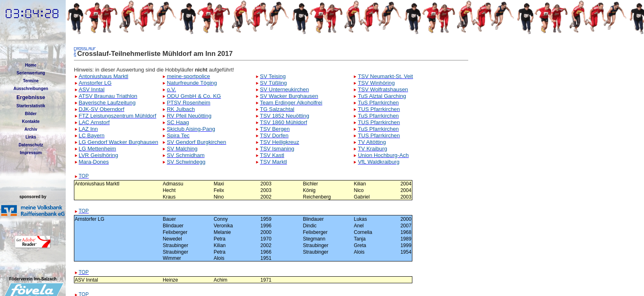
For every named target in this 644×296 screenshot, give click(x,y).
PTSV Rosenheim (189, 103)
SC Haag (178, 122)
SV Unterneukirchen (284, 89)
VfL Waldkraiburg (378, 162)
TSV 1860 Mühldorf (284, 122)
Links (31, 137)
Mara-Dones (94, 162)
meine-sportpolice (188, 76)
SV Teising (273, 76)
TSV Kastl (272, 155)
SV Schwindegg (186, 162)
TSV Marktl (274, 162)
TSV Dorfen (274, 135)
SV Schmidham (186, 155)
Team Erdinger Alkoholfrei (291, 103)
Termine (31, 81)
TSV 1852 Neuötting (285, 116)
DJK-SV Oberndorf (102, 109)
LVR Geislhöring (99, 155)
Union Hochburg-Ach (383, 155)
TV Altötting (372, 142)
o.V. (171, 89)
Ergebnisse (31, 97)
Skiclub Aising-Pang (191, 129)
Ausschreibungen (31, 89)
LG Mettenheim (98, 149)
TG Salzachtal (277, 109)
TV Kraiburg (372, 149)
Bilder (31, 114)
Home (31, 65)
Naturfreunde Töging (192, 83)
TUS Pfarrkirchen (379, 109)
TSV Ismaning (277, 149)
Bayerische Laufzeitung (107, 103)
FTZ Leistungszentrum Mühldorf (118, 116)
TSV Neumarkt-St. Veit (385, 76)
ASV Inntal (92, 89)
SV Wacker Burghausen (289, 96)
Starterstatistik (31, 106)
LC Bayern (92, 135)
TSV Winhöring (376, 83)
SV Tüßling (274, 83)
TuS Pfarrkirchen (378, 103)
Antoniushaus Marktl (104, 76)
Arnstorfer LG (95, 83)
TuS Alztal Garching (382, 96)
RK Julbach (181, 109)
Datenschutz (31, 145)
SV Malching (182, 149)
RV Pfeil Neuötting (189, 116)
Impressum (31, 153)
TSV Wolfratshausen (383, 89)
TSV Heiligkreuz (280, 142)
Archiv (31, 129)
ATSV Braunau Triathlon (108, 96)
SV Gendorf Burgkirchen (196, 142)
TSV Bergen (275, 129)
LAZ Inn (89, 129)
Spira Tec (178, 135)
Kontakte (31, 121)
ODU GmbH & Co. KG (194, 96)
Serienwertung (31, 73)
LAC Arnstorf (94, 122)
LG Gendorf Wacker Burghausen (119, 142)
